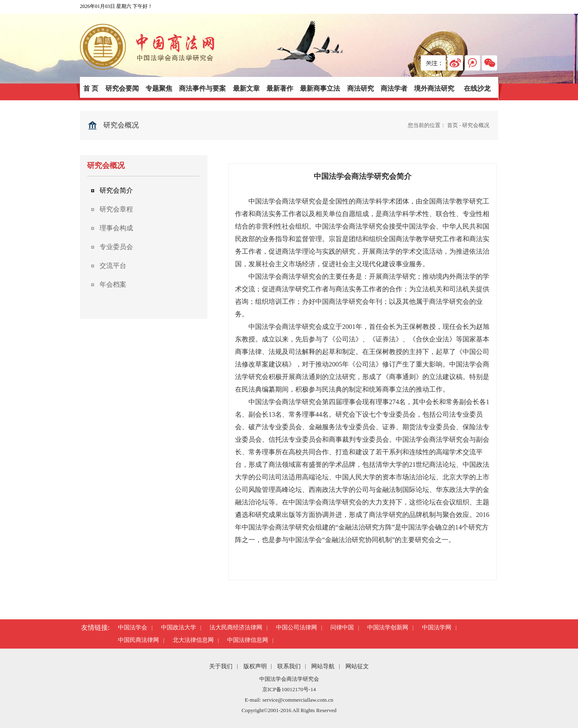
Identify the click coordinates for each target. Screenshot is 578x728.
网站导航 (323, 666)
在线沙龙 (477, 88)
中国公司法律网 (297, 627)
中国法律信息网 (248, 640)
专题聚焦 (159, 88)
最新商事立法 (320, 88)
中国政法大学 (179, 627)
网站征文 (357, 666)
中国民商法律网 (138, 640)
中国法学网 (437, 627)
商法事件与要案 (202, 88)
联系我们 (289, 666)
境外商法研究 (434, 88)
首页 (453, 125)
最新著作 (280, 88)
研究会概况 (476, 125)
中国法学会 (133, 627)
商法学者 (394, 88)
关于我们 (221, 666)
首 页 (91, 88)
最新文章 (246, 88)
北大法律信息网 (193, 640)
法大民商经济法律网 (236, 627)
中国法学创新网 (388, 627)
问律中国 (342, 627)
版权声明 (255, 666)
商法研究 (361, 88)
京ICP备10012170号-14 (289, 689)
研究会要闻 (122, 88)
